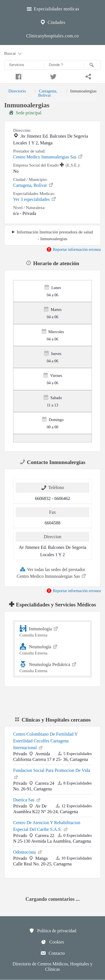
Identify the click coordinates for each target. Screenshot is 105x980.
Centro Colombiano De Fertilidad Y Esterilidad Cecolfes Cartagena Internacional (45, 741)
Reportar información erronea (73, 249)
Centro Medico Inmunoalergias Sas (48, 156)
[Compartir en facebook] (17, 76)
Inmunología (53, 631)
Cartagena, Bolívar (48, 93)
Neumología (53, 649)
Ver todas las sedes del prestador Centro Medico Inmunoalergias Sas (52, 572)
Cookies (52, 942)
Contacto (53, 953)
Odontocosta (28, 852)
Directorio (17, 91)
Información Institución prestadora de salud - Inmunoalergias (55, 235)
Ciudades (52, 22)
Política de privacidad (53, 931)
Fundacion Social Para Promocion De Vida (52, 774)
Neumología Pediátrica (53, 667)
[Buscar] (92, 65)
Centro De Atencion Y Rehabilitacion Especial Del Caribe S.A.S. (47, 826)
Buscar (13, 54)
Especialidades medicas (53, 8)
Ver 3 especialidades (35, 199)
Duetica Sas (27, 799)
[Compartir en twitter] (53, 76)
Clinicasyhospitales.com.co (52, 36)
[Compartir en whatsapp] (88, 76)
